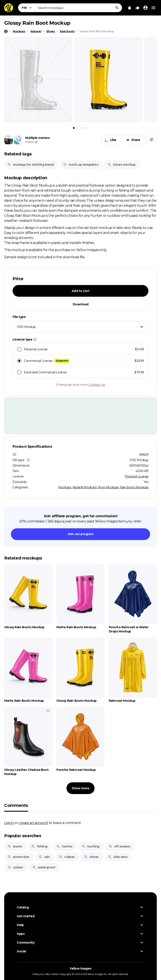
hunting (91, 846)
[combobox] (79, 8)
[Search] (117, 8)
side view (118, 857)
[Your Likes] (138, 8)
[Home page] (6, 31)
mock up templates (81, 165)
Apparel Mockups (85, 487)
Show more (80, 788)
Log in (9, 823)
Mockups (65, 487)
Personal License (137, 476)
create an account (33, 823)
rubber (67, 857)
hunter (64, 846)
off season (120, 846)
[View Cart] (130, 8)
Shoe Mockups (108, 487)
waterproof (44, 867)
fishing (39, 846)
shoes (91, 857)
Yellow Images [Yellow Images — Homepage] (80, 968)
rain (44, 857)
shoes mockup (121, 165)
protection (19, 857)
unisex (15, 867)
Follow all (31, 142)
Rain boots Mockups (134, 487)
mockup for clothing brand (31, 165)
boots (15, 846)
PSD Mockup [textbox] (26, 327)
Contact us (97, 385)
